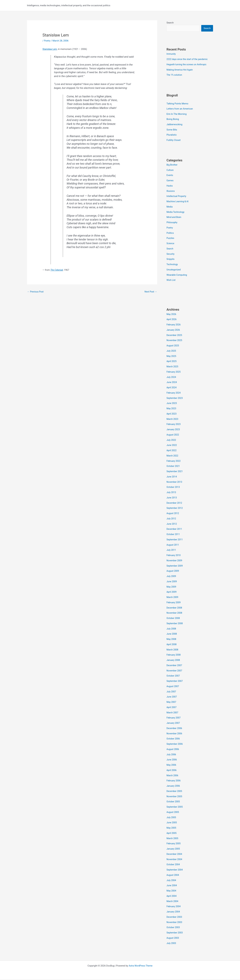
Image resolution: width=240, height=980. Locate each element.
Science (171, 244)
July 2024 (172, 378)
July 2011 (172, 551)
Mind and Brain (174, 218)
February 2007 (174, 718)
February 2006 (174, 781)
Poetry (47, 41)
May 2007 (172, 703)
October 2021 (173, 467)
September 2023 (175, 399)
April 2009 (172, 593)
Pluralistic (172, 135)
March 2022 (173, 456)
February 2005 (174, 844)
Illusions (171, 191)
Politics (170, 233)
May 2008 (172, 640)
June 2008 (172, 634)
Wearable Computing (177, 275)
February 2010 (174, 556)
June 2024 (172, 383)
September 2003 (175, 933)
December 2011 (175, 530)
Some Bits (172, 130)
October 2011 (173, 535)
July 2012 (172, 519)
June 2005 (172, 823)
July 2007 (172, 692)
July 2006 (172, 755)
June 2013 (172, 498)
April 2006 (172, 771)
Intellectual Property (177, 197)
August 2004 (173, 875)
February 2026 (174, 325)
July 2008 (172, 629)
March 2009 (173, 598)
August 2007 (173, 687)
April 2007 (172, 708)
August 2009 (173, 572)
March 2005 (173, 839)
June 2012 (172, 524)
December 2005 (175, 792)
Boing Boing (173, 120)
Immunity (171, 54)
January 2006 (174, 786)
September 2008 (175, 624)
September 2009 (175, 566)
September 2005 (175, 807)
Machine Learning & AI (178, 202)
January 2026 (174, 330)
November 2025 (175, 341)
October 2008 (173, 619)
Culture (170, 171)
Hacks (170, 186)
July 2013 (172, 493)
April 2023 (172, 414)
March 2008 (173, 650)
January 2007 (174, 724)
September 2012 (175, 509)
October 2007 (173, 676)
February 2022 (174, 461)
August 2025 (173, 346)
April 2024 (172, 388)
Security (171, 254)
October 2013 (173, 488)
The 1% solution (175, 75)
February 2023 (174, 425)
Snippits (171, 260)
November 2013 (175, 482)
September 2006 (175, 745)
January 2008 (174, 661)
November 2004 (175, 860)
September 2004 (175, 870)
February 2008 (174, 655)
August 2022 (173, 435)
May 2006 (172, 766)
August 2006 (173, 750)
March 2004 (173, 902)
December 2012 (175, 503)
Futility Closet (174, 141)
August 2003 (173, 938)
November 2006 (175, 734)
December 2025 (175, 336)
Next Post (150, 292)
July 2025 (172, 351)
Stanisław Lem (50, 49)
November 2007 (175, 671)
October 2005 (173, 802)
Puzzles (171, 239)
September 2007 (175, 682)
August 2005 (173, 813)
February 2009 (174, 603)
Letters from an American (180, 109)
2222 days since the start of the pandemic (188, 59)
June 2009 (172, 582)
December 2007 (175, 666)
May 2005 (172, 828)
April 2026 (172, 320)
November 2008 (175, 613)
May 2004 (172, 891)
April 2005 (172, 834)
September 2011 (175, 540)
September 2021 (175, 472)
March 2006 (173, 776)
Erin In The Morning (177, 114)
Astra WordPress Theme (141, 966)
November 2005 (175, 797)
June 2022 (172, 446)
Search (170, 23)
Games (170, 181)
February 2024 (174, 393)
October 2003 (173, 928)
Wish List (171, 281)
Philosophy (172, 223)
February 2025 (174, 372)
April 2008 (172, 645)
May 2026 (172, 315)
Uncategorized (174, 270)
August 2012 (173, 514)
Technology (172, 265)
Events (170, 176)
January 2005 (174, 849)
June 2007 (172, 697)
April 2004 (172, 896)
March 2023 (173, 419)
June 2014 (172, 477)
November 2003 (175, 923)
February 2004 (174, 907)
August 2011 (173, 545)
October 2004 (173, 865)
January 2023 (174, 430)
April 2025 (172, 362)
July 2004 (172, 881)
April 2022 (172, 451)
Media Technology (176, 212)
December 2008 (175, 608)
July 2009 (172, 577)
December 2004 (175, 855)
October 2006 (173, 739)
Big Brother (172, 165)
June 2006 (172, 760)
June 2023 (172, 404)
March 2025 (173, 367)
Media (170, 207)
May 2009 (172, 587)
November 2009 (175, 561)
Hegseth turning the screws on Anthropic (188, 65)
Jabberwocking (174, 125)
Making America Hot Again (180, 70)
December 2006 (175, 729)
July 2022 (172, 440)
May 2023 (172, 409)
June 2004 (172, 886)
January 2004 (174, 912)
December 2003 (175, 917)
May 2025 (172, 357)
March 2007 (173, 713)
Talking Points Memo (177, 104)
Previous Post (36, 292)
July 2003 (172, 944)
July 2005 (172, 818)
